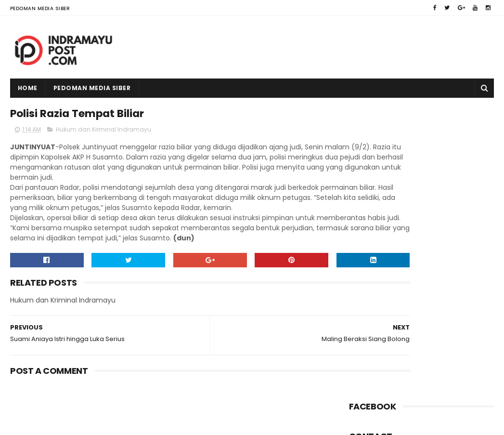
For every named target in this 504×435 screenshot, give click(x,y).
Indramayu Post (71, 423)
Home (28, 88)
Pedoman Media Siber (40, 8)
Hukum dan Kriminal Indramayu (103, 133)
